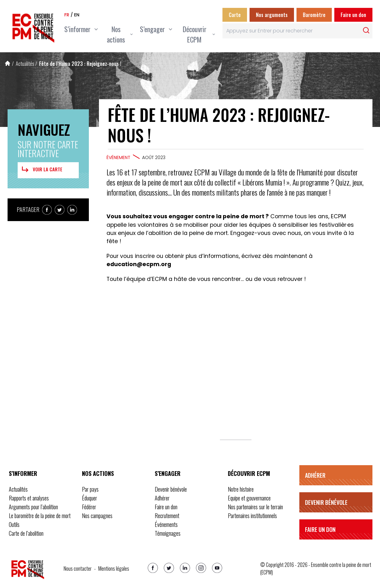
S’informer (23, 473)
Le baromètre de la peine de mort (40, 516)
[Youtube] (217, 568)
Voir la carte (41, 169)
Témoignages (168, 533)
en (77, 15)
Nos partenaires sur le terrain (255, 507)
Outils (14, 524)
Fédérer (89, 507)
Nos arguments (272, 15)
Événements (166, 524)
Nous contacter (78, 568)
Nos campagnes (97, 516)
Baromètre (314, 15)
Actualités (25, 64)
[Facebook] (153, 568)
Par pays (90, 489)
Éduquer (89, 498)
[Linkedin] (185, 568)
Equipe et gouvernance (249, 498)
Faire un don (353, 15)
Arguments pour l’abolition (33, 507)
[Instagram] (201, 568)
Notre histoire (241, 489)
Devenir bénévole (171, 489)
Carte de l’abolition (26, 533)
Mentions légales (114, 568)
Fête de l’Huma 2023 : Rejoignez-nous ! (80, 64)
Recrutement (167, 516)
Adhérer (162, 498)
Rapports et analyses (29, 498)
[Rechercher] (366, 30)
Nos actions (98, 473)
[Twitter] (169, 568)
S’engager (168, 473)
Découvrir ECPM (249, 473)
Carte (235, 15)
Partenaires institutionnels (252, 516)
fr (67, 15)
